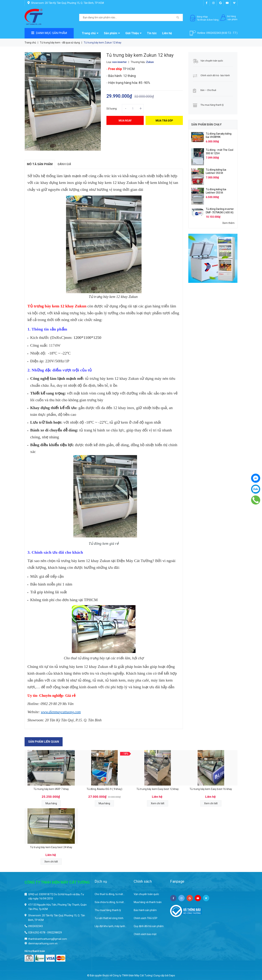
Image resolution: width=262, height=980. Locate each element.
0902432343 (214, 33)
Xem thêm (228, 223)
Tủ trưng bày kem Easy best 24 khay (51, 847)
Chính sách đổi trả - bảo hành (215, 75)
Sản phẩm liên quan (44, 742)
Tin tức (152, 33)
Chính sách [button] (143, 881)
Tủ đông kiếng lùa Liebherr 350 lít (216, 171)
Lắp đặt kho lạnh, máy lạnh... (111, 926)
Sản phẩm (112, 33)
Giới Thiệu (133, 33)
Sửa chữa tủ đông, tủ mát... (110, 902)
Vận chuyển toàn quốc (212, 61)
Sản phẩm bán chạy (206, 125)
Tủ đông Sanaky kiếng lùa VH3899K (219, 135)
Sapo (172, 975)
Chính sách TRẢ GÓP (146, 918)
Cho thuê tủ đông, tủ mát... (110, 894)
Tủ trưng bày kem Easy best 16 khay (211, 789)
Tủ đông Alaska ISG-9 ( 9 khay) (104, 789)
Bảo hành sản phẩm (145, 910)
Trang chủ (90, 33)
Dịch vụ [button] (101, 881)
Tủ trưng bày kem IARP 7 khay (51, 789)
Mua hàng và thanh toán (148, 902)
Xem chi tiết (158, 803)
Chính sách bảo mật (145, 934)
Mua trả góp (164, 121)
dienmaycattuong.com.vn (43, 943)
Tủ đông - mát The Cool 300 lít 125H (220, 152)
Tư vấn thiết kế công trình (109, 918)
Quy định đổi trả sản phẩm (149, 926)
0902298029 (55, 933)
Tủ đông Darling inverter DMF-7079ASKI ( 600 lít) (220, 211)
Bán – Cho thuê (208, 90)
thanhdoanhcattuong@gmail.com (48, 939)
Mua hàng (51, 803)
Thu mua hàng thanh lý (212, 105)
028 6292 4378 (37, 933)
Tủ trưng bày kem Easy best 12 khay (158, 789)
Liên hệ (167, 33)
